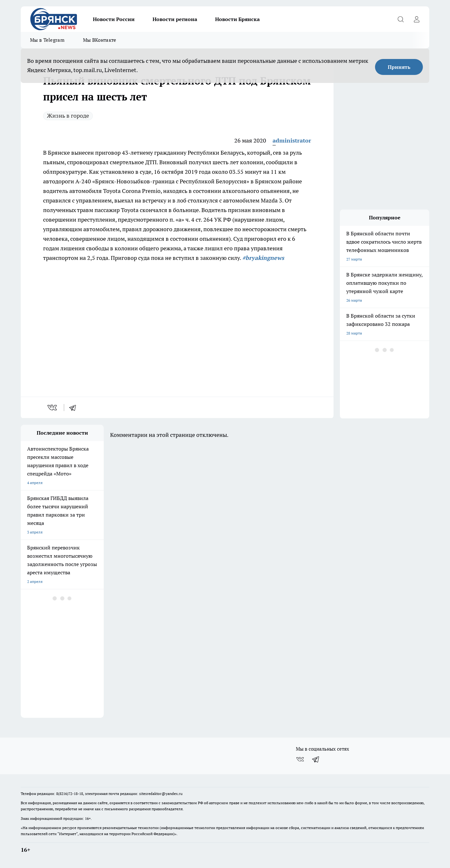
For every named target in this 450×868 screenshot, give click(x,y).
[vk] (53, 408)
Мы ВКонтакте (100, 40)
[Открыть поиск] (401, 19)
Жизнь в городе (68, 116)
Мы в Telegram (47, 40)
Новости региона (175, 19)
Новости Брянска (237, 19)
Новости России (114, 19)
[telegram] (75, 408)
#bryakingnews (263, 258)
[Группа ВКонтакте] (300, 759)
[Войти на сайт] (416, 19)
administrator (292, 140)
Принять (399, 67)
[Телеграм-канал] (316, 759)
